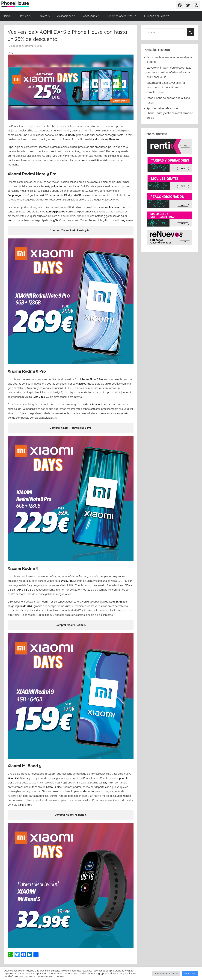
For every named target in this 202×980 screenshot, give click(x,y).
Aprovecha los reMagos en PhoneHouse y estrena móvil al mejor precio (169, 113)
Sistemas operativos (121, 16)
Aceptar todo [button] (190, 974)
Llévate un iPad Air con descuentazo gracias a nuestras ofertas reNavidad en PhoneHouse (169, 72)
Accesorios (92, 16)
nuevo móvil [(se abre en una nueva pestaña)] (36, 151)
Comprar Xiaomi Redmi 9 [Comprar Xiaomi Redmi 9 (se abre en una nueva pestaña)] (71, 625)
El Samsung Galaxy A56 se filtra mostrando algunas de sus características (166, 87)
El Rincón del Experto (156, 16)
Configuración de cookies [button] (166, 974)
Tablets (44, 16)
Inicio (7, 16)
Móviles (25, 16)
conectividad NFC (71, 610)
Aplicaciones (67, 16)
